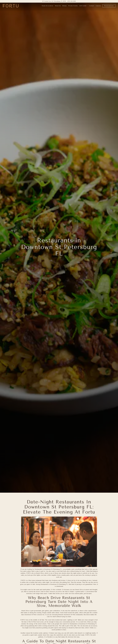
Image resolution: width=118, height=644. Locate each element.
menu (51, 629)
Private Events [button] (73, 6)
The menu (88, 606)
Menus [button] (64, 6)
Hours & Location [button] (47, 6)
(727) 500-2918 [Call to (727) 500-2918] (72, 1)
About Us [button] (58, 6)
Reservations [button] (109, 6)
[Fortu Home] (11, 6)
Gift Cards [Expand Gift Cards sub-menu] (83, 6)
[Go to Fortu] (54, 1)
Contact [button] (92, 6)
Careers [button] (98, 6)
